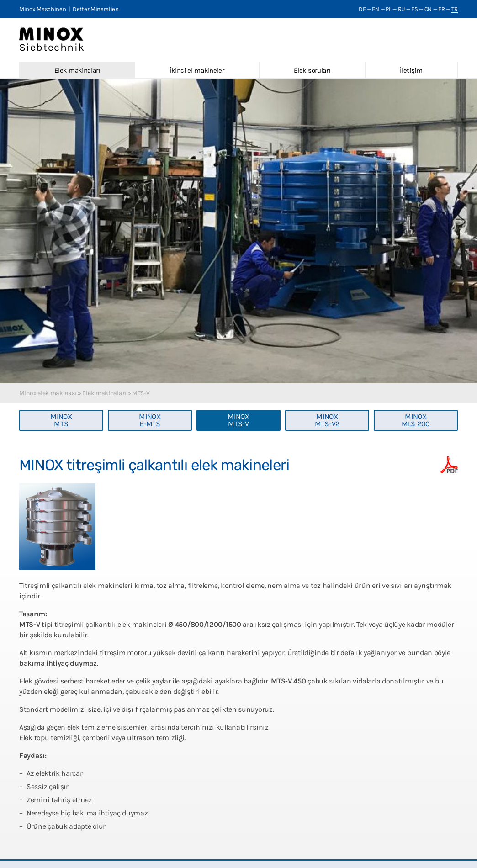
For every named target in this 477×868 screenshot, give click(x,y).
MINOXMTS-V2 (327, 420)
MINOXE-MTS (150, 420)
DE (362, 9)
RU (401, 9)
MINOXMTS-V (238, 420)
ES (414, 9)
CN (428, 9)
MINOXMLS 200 (416, 420)
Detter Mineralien (96, 9)
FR (441, 9)
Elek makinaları (77, 70)
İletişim (411, 70)
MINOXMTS (61, 420)
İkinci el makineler (197, 70)
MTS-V (141, 393)
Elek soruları (312, 70)
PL (388, 9)
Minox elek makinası (48, 393)
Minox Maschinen (43, 9)
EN (375, 9)
